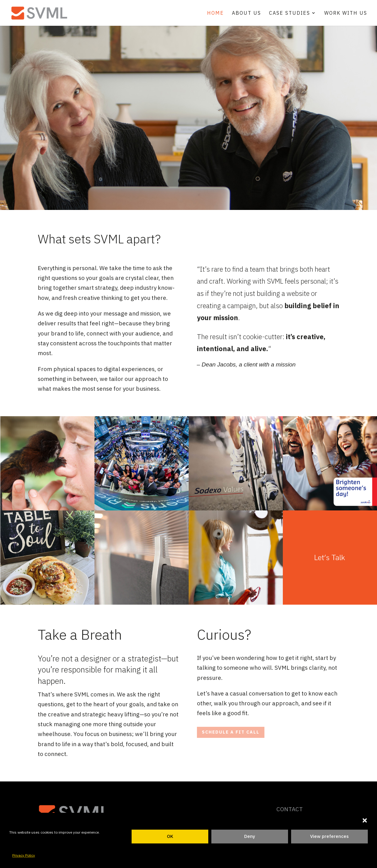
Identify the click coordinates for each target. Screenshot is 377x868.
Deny (250, 836)
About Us (246, 13)
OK (170, 836)
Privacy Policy (24, 855)
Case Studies (290, 13)
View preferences (329, 836)
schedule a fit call (231, 732)
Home (215, 13)
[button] (365, 820)
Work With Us (346, 13)
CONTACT (290, 809)
